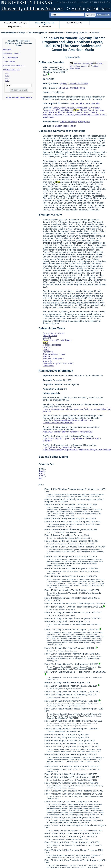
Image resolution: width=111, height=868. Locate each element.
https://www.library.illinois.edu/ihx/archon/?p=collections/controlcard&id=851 (68, 421)
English (58, 126)
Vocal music (48, 117)
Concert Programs (68, 121)
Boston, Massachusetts (64, 108)
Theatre (93, 112)
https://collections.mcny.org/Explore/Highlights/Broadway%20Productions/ (77, 450)
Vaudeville (69, 115)
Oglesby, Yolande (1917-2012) (74, 83)
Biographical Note (11, 57)
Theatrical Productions (53, 115)
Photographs (84, 121)
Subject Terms (9, 61)
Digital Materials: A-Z (75, 23)
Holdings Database (90, 9)
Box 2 (7, 76)
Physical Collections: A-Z (45, 23)
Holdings (22, 33)
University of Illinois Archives (32, 9)
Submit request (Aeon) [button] (81, 63)
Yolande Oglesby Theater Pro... (77, 33)
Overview (7, 49)
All (40, 478)
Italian (73, 126)
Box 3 (7, 78)
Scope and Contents (12, 53)
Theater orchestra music (77, 112)
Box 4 (7, 81)
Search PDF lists (103, 15)
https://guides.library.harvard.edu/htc (60, 447)
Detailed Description (12, 70)
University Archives (8, 33)
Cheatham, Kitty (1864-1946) (72, 88)
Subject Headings (15, 27)
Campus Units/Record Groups (15, 23)
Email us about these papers (19, 97)
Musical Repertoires (89, 110)
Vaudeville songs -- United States (91, 115)
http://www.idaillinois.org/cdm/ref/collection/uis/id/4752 (68, 432)
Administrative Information (14, 65)
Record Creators (45, 27)
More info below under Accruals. (85, 103)
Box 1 (7, 73)
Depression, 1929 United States (57, 110)
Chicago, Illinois (83, 108)
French (66, 126)
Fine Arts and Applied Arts (38, 33)
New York (47, 347)
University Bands (57, 33)
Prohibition (60, 112)
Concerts (95, 108)
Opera (51, 112)
